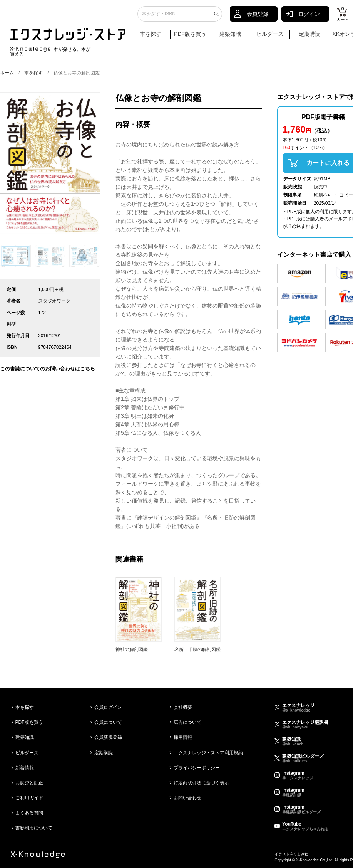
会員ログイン (108, 707)
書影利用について (34, 828)
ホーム (7, 73)
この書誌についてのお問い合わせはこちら (48, 369)
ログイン (309, 17)
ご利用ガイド (29, 798)
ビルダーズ (270, 37)
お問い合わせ (187, 798)
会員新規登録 (108, 737)
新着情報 (25, 768)
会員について (108, 722)
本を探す (154, 38)
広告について (187, 722)
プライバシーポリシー (197, 768)
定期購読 (310, 37)
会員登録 (258, 17)
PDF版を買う (190, 37)
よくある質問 (29, 813)
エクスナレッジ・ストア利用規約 (208, 753)
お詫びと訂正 (29, 783)
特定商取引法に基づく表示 (201, 783)
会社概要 (183, 707)
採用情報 (183, 737)
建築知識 (230, 37)
